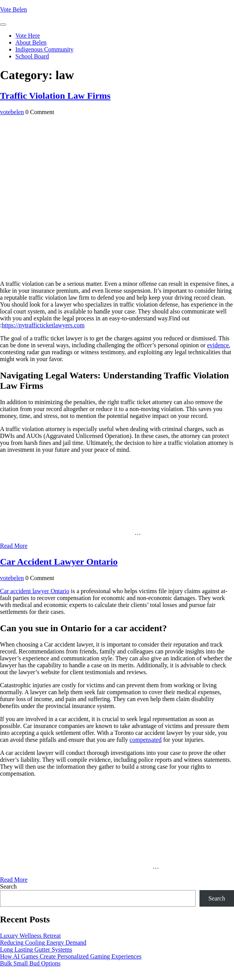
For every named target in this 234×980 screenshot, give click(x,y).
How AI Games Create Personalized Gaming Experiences (71, 956)
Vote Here (28, 36)
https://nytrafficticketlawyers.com (43, 325)
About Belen (31, 42)
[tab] (3, 25)
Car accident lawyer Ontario (35, 591)
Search (8, 886)
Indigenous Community (44, 49)
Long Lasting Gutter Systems (36, 949)
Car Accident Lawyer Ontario (59, 562)
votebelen (12, 112)
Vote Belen (13, 9)
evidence (218, 345)
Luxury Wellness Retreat (30, 936)
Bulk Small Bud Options (30, 963)
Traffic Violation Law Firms (55, 96)
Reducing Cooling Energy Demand (43, 943)
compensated (146, 740)
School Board (32, 56)
